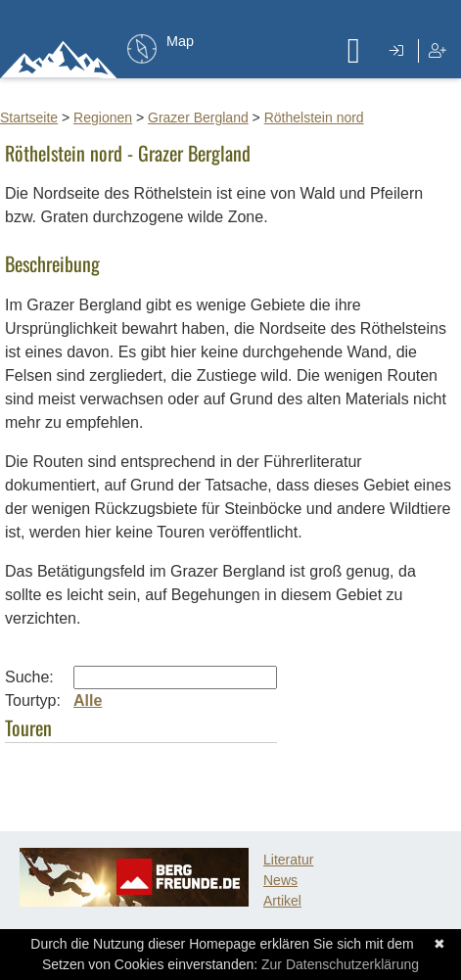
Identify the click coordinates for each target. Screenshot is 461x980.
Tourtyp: (33, 700)
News (280, 880)
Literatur (288, 860)
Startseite (29, 117)
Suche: (29, 677)
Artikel (282, 901)
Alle (88, 700)
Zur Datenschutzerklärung (340, 964)
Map (180, 41)
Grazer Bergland (198, 117)
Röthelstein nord (314, 117)
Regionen (103, 117)
